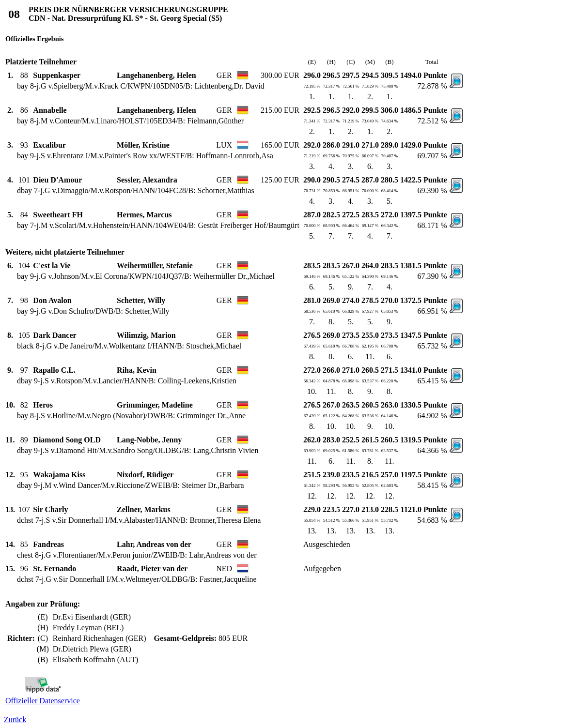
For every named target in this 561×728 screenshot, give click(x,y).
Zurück (15, 720)
